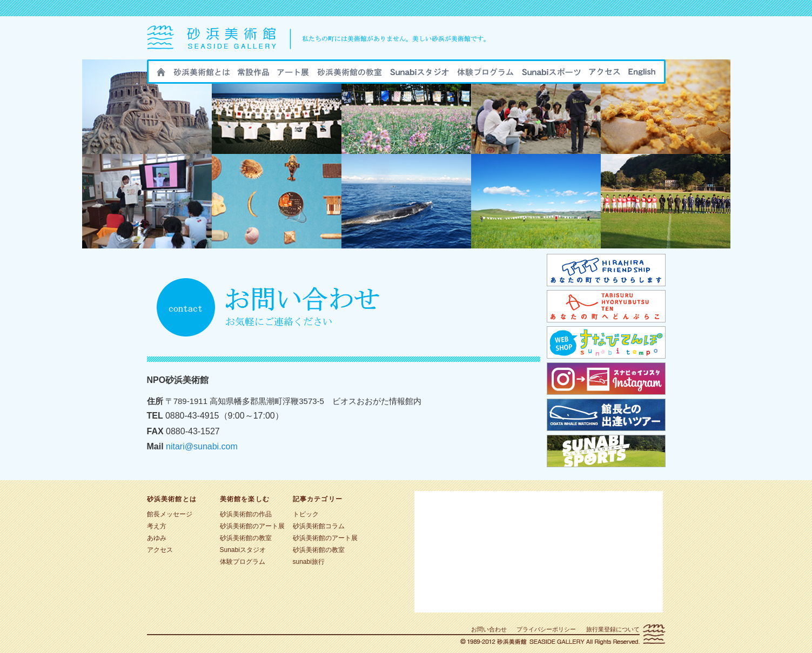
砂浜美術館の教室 (350, 75)
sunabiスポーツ (551, 75)
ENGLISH (642, 75)
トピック (306, 514)
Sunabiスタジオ (420, 75)
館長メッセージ (170, 514)
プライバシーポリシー (546, 629)
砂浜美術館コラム (319, 526)
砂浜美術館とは (202, 75)
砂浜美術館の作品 (253, 75)
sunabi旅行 (485, 75)
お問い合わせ (489, 629)
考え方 (157, 526)
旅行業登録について (613, 629)
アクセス (605, 75)
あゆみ (157, 538)
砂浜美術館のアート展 (293, 75)
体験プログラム (243, 562)
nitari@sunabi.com (202, 446)
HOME (161, 75)
